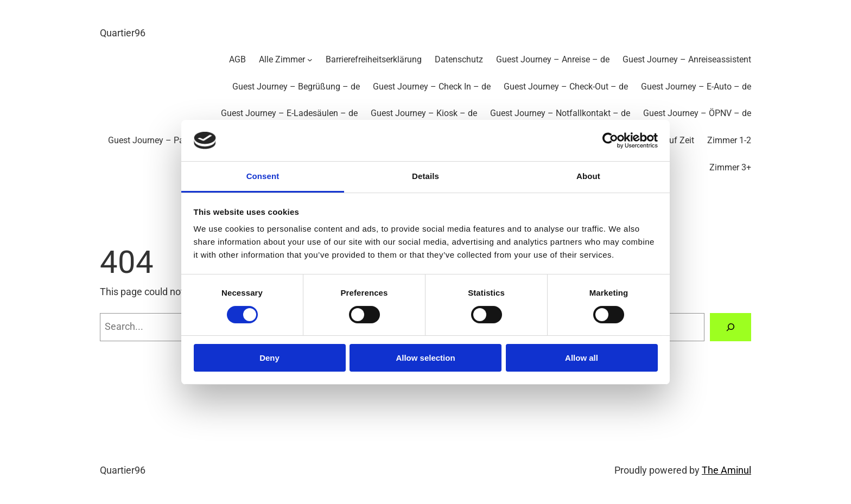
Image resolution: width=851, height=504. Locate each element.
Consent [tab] (263, 176)
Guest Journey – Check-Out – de (566, 87)
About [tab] (588, 176)
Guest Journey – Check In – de (432, 87)
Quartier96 (123, 33)
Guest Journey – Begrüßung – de (296, 87)
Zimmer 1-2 (729, 140)
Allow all (582, 358)
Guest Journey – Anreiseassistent (687, 59)
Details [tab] (426, 176)
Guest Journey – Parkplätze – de (171, 140)
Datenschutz (459, 59)
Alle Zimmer (282, 59)
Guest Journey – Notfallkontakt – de (560, 113)
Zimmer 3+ (730, 167)
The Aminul (726, 470)
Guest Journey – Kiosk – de (424, 113)
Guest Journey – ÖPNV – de (697, 113)
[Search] (731, 327)
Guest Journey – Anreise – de (553, 59)
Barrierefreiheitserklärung (374, 59)
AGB (237, 59)
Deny (269, 358)
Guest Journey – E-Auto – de (696, 87)
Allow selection (425, 358)
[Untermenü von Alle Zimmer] (310, 60)
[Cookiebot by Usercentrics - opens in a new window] (610, 141)
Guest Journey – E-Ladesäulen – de (289, 113)
